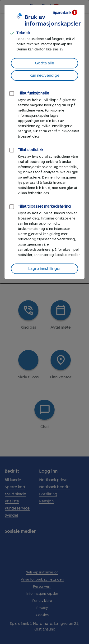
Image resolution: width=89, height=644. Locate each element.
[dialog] (44, 142)
